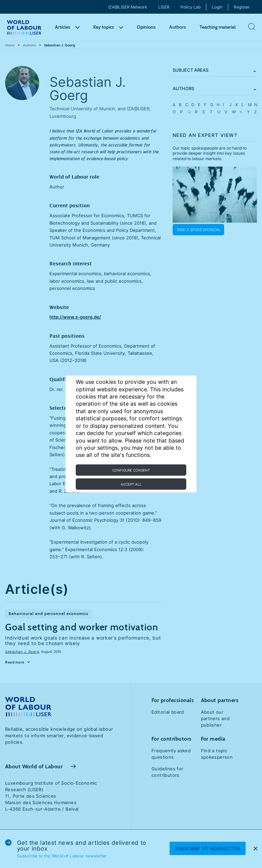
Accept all (131, 484)
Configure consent (131, 470)
